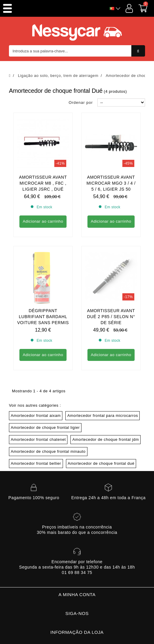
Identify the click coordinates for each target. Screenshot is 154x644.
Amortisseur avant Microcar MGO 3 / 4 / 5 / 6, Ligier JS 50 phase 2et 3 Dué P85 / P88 (111, 189)
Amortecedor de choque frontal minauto (48, 397)
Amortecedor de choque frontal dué (101, 409)
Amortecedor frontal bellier (36, 409)
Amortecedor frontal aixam (36, 361)
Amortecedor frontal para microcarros (103, 361)
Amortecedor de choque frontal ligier (45, 373)
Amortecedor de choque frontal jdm (106, 385)
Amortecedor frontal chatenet (38, 385)
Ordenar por (81, 102)
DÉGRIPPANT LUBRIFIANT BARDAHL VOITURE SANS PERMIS (43, 262)
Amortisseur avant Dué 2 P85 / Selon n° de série (111, 262)
